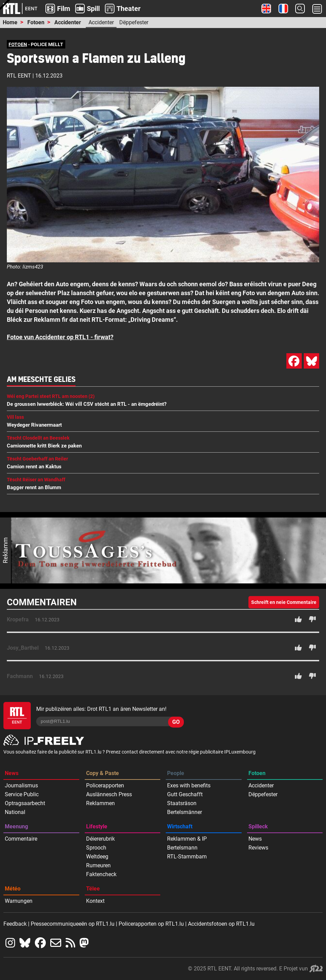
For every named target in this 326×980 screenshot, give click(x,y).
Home (10, 22)
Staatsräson (182, 803)
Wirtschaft (180, 826)
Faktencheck (101, 874)
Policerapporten (105, 785)
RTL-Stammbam (187, 857)
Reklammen (100, 803)
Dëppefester (134, 22)
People (176, 773)
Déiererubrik (100, 839)
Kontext (95, 901)
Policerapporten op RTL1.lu (151, 924)
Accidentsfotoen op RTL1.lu (221, 924)
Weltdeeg (97, 857)
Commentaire (21, 839)
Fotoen (36, 22)
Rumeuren (98, 865)
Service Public (22, 794)
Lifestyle (97, 826)
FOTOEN (18, 44)
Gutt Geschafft (185, 794)
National (15, 812)
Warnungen (19, 901)
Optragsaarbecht (25, 803)
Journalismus (21, 785)
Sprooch (96, 848)
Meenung (16, 826)
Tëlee (93, 889)
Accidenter (68, 22)
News (12, 773)
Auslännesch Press (109, 794)
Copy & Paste (103, 773)
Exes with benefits (189, 785)
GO (176, 722)
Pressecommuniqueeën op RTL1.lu (73, 924)
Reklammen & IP (187, 839)
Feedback (15, 924)
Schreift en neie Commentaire (284, 602)
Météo (13, 889)
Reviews (258, 848)
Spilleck (258, 826)
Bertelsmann (182, 848)
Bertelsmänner (185, 812)
